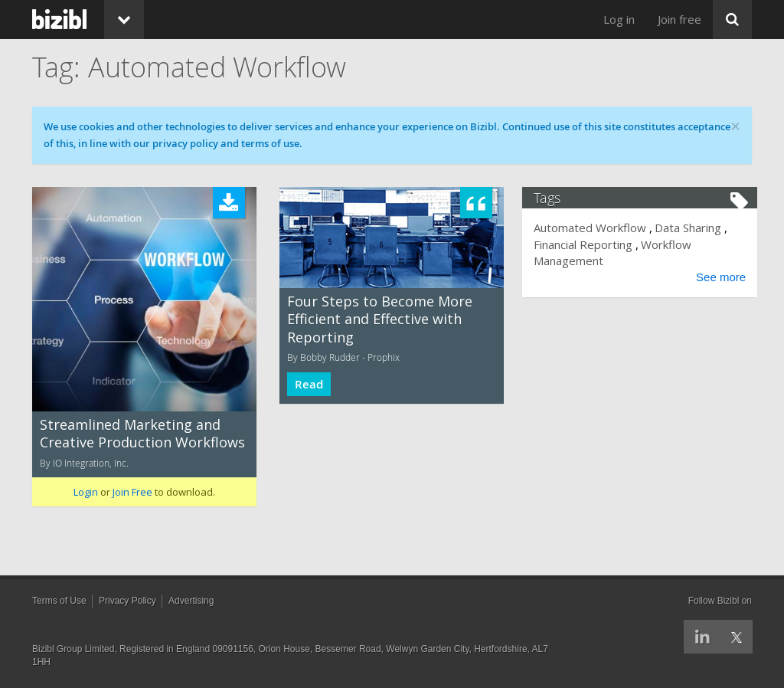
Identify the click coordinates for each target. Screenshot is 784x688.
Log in (619, 19)
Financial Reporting (588, 244)
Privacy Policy (127, 601)
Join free (679, 19)
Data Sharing (693, 228)
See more (715, 277)
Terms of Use (59, 601)
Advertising (191, 601)
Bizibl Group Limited (73, 649)
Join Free (132, 492)
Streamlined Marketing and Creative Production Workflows (142, 433)
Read (309, 384)
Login (86, 492)
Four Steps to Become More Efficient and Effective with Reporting (380, 319)
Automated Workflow (595, 228)
